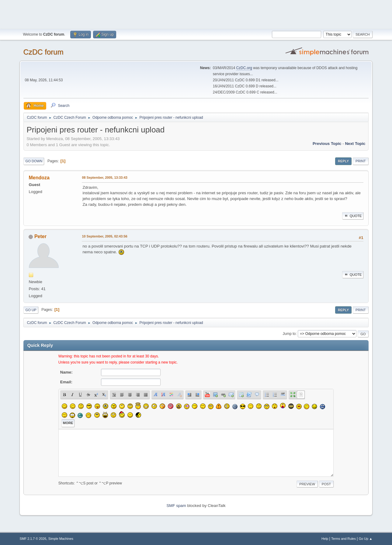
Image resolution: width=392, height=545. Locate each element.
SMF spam (176, 506)
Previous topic (327, 144)
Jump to (289, 334)
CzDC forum (43, 52)
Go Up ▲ (366, 539)
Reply (343, 161)
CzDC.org (244, 68)
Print (361, 161)
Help (325, 539)
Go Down (34, 161)
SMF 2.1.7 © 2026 (33, 539)
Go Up (31, 310)
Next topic (355, 144)
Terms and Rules (343, 539)
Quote (353, 216)
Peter (40, 236)
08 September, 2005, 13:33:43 (104, 178)
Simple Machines (61, 539)
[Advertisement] (196, 14)
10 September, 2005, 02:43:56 (104, 236)
